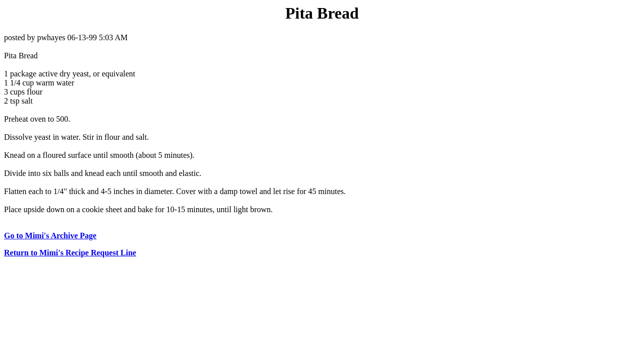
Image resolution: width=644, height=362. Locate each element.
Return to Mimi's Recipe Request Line (70, 253)
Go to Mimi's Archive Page (50, 236)
